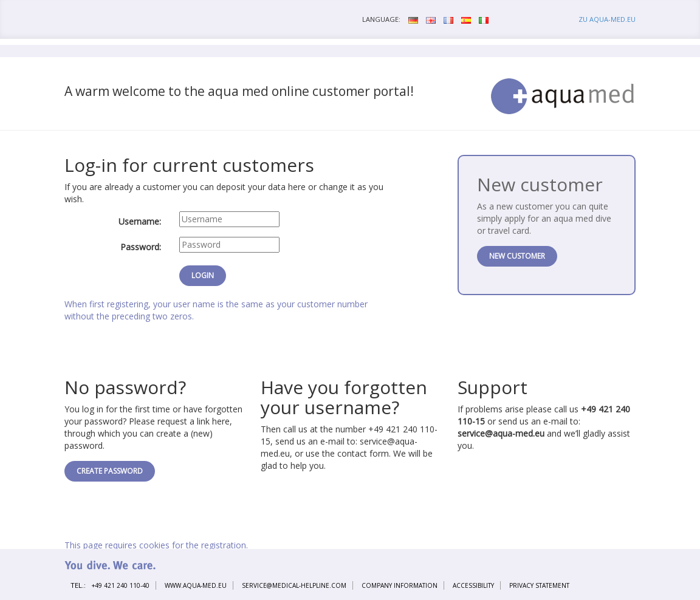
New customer (517, 256)
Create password (110, 471)
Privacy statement (539, 585)
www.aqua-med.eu (196, 585)
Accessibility (473, 585)
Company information (400, 585)
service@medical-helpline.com (294, 585)
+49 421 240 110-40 (121, 585)
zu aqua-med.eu (607, 19)
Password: (141, 247)
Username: (140, 221)
